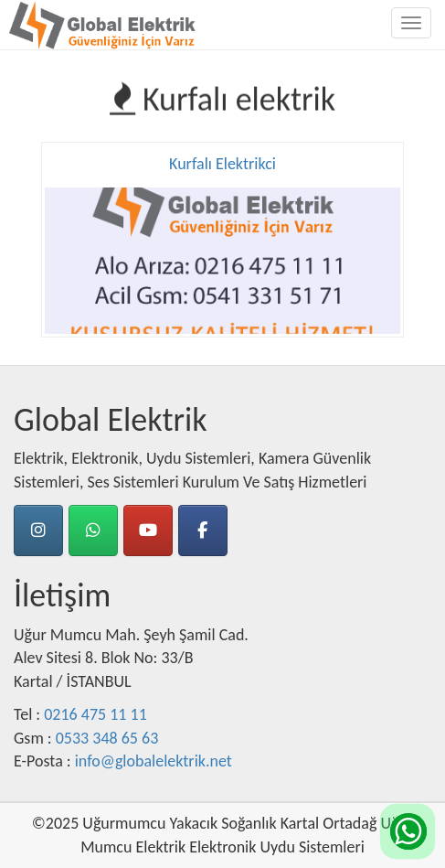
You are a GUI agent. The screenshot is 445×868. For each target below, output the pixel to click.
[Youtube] (148, 530)
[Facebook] (203, 530)
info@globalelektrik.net (154, 761)
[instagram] (38, 530)
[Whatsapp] (93, 530)
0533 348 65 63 (107, 738)
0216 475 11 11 (95, 714)
